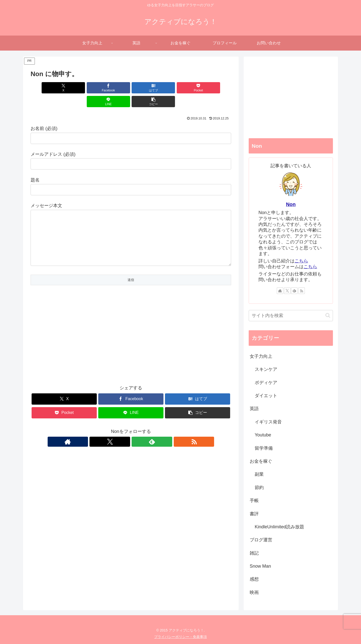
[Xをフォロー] (125, 438)
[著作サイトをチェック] (114, 438)
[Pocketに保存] (148, 88)
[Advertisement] (131, 339)
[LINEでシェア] (182, 88)
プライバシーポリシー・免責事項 (180, 637)
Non (291, 204)
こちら (301, 261)
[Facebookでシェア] (80, 88)
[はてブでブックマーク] (114, 88)
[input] (291, 316)
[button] (215, 88)
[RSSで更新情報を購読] (148, 438)
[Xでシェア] (47, 88)
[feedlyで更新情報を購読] (137, 438)
